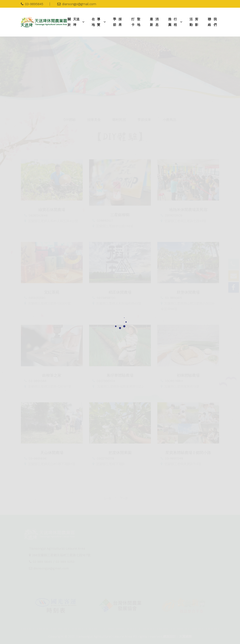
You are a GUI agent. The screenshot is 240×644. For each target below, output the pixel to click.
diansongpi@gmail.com (77, 4)
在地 (97, 22)
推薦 (174, 22)
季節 (119, 22)
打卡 (137, 22)
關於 (74, 22)
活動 (195, 22)
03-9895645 (32, 4)
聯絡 (213, 22)
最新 (155, 22)
